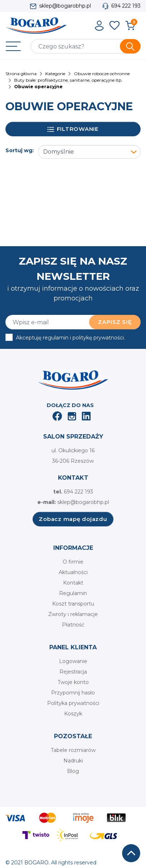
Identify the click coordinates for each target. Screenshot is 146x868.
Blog (73, 771)
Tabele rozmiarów (73, 750)
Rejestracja (73, 672)
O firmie (73, 562)
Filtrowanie (73, 129)
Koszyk (73, 714)
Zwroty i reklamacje (73, 614)
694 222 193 (126, 6)
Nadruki (73, 761)
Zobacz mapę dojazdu (73, 519)
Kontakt (73, 583)
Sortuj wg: (20, 150)
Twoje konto (73, 682)
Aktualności (73, 572)
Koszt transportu (73, 604)
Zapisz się (115, 322)
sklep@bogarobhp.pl (65, 6)
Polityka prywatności (73, 703)
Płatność (73, 625)
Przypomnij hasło (73, 693)
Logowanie (73, 661)
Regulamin (73, 593)
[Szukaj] (86, 46)
